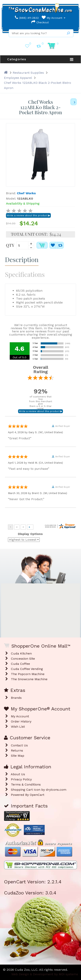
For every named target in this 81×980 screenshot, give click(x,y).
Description (22, 259)
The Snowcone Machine (29, 679)
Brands (16, 698)
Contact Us (19, 745)
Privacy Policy (21, 779)
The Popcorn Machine (28, 674)
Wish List (18, 727)
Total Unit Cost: (29, 234)
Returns (17, 750)
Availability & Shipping (23, 203)
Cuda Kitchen (21, 653)
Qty (10, 245)
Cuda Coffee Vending (27, 669)
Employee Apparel (18, 78)
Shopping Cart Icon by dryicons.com (39, 790)
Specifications (25, 274)
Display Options (30, 534)
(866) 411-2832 (27, 18)
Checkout (40, 22)
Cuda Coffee (20, 664)
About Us (18, 774)
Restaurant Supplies (28, 73)
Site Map (18, 756)
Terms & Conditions (26, 784)
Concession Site (23, 659)
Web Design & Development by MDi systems (45, 974)
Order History (21, 721)
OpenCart (37, 795)
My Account (54, 18)
